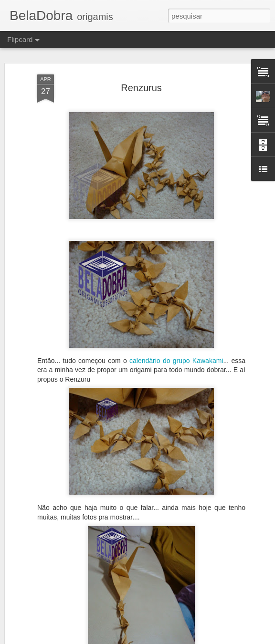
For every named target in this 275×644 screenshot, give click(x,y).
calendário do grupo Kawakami (176, 361)
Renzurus (141, 88)
